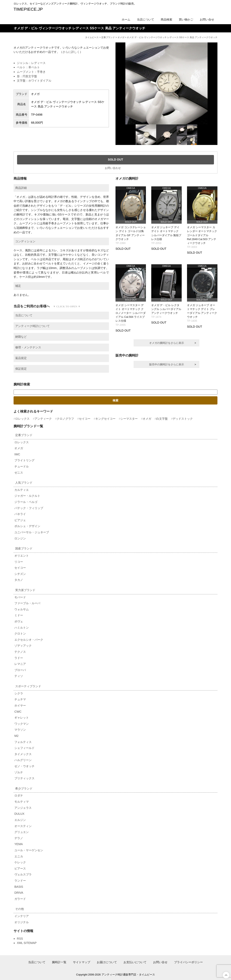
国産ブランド (24, 548)
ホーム (126, 19)
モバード (20, 597)
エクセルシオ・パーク (29, 640)
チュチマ (20, 699)
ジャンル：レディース (31, 63)
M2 (16, 736)
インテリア (22, 916)
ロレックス (22, 419)
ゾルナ (19, 772)
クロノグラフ (65, 419)
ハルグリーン (23, 760)
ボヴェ (19, 621)
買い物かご (186, 19)
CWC (18, 712)
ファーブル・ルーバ (27, 603)
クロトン (20, 634)
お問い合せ (207, 19)
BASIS (19, 887)
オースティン (23, 826)
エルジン (20, 820)
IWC (17, 454)
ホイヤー (20, 705)
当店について (146, 19)
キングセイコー (105, 419)
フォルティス (23, 742)
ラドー (19, 658)
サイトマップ (82, 962)
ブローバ (20, 670)
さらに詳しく (71, 52)
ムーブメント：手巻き (31, 72)
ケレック (20, 862)
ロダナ (19, 795)
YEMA (19, 844)
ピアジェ (20, 520)
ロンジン (20, 538)
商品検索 (166, 19)
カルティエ (22, 490)
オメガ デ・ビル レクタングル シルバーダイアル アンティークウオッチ (166, 309)
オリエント (22, 556)
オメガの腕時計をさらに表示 (167, 343)
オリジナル (22, 922)
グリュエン (22, 832)
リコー (19, 562)
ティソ (19, 676)
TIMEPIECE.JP (28, 9)
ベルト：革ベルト (28, 67)
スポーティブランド (28, 686)
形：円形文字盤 (27, 76)
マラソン (20, 730)
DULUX (19, 814)
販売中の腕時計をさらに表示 (167, 364)
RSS (20, 939)
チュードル (22, 466)
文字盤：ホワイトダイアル (34, 81)
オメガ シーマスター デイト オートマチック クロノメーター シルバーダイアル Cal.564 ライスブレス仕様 (131, 313)
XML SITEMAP (27, 943)
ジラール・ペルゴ (26, 502)
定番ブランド (108, 37)
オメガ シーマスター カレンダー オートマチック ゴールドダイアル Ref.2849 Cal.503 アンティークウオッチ (202, 235)
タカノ (19, 580)
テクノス (20, 652)
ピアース (20, 868)
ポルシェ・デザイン (27, 526)
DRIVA (19, 893)
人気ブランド (24, 483)
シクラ (19, 693)
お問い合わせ (113, 168)
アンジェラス (23, 808)
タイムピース (92, 37)
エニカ (19, 856)
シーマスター (129, 419)
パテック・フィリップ (29, 508)
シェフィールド (24, 748)
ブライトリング (24, 460)
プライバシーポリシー (188, 962)
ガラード (20, 899)
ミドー (19, 615)
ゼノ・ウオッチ (24, 766)
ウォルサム (22, 609)
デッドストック (183, 419)
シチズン (20, 574)
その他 (20, 909)
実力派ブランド (25, 590)
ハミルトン (22, 628)
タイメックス (23, 754)
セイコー (85, 419)
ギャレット (22, 718)
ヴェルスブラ (23, 874)
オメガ (121, 37)
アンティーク (43, 419)
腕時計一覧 (59, 962)
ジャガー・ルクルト (27, 496)
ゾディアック (23, 646)
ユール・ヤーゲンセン (29, 850)
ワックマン (22, 724)
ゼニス (19, 473)
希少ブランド (24, 789)
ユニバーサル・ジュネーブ (32, 532)
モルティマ (22, 802)
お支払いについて (135, 962)
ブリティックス (24, 778)
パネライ (20, 514)
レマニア (20, 664)
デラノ (19, 838)
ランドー (20, 881)
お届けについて (107, 962)
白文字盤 (162, 419)
